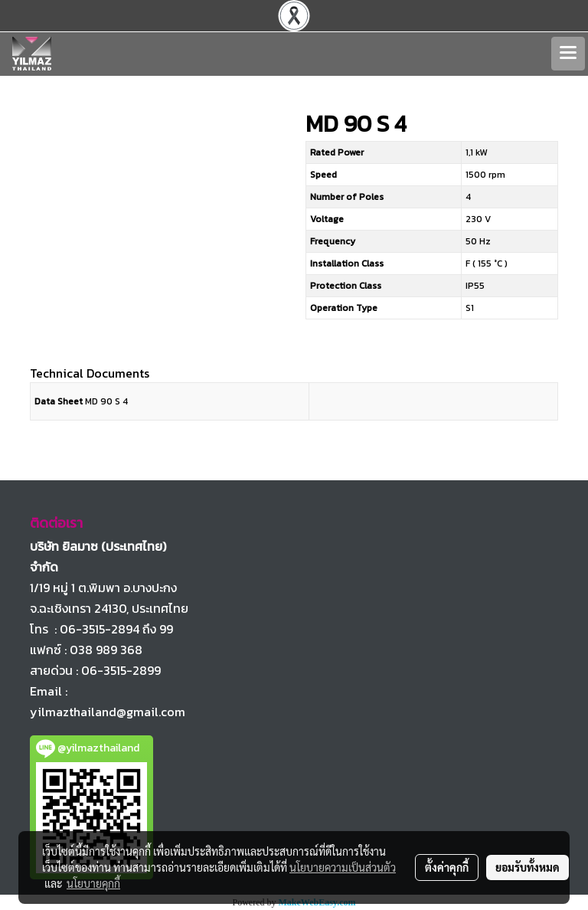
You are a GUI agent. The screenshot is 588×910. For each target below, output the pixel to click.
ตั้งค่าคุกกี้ (447, 867)
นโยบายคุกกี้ (93, 883)
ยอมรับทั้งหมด (528, 867)
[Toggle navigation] (568, 54)
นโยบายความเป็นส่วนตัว (343, 867)
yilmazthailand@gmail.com (108, 712)
